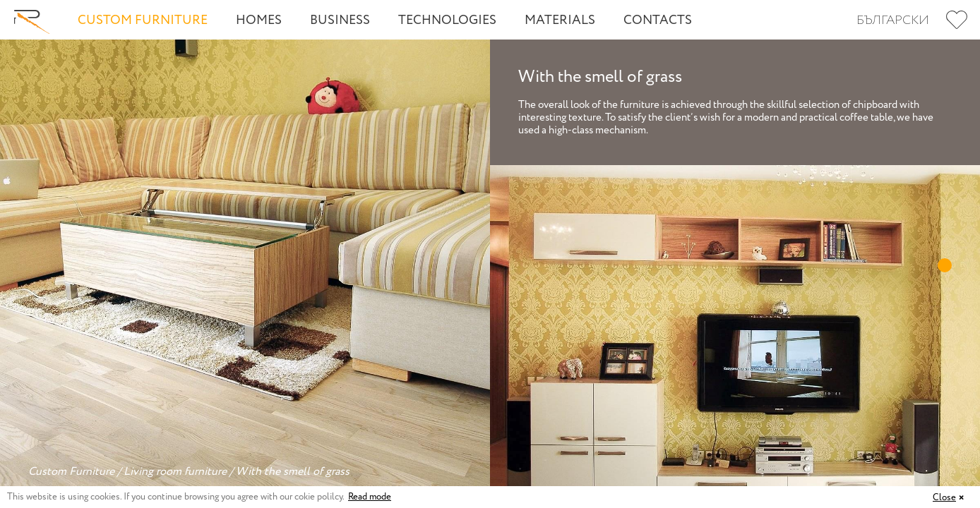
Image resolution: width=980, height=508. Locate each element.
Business (340, 20)
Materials (560, 20)
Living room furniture (175, 472)
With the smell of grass (293, 472)
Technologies (447, 20)
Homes (259, 20)
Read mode (370, 497)
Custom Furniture (143, 20)
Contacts (658, 20)
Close (944, 498)
